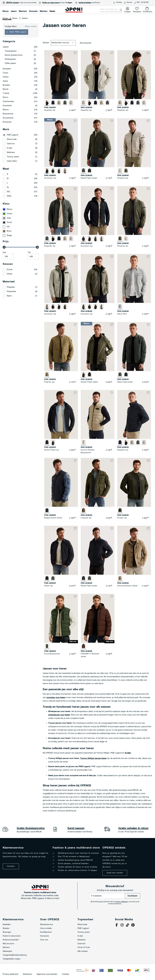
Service (129, 2)
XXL (9, 192)
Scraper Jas (122, 518)
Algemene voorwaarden (47, 974)
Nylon (9, 296)
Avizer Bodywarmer (52, 654)
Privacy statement (10, 974)
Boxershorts (20, 114)
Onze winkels (46, 928)
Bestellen (7, 925)
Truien (20, 73)
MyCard (6, 947)
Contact (11, 866)
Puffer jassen (20, 63)
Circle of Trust (84, 947)
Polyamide (11, 292)
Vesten (20, 77)
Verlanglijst (137, 11)
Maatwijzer (7, 951)
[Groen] (21, 214)
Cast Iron (11, 144)
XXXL (9, 196)
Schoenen (20, 122)
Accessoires (20, 118)
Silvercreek (12, 139)
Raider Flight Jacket (89, 178)
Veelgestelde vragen (12, 959)
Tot (29, 253)
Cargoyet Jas (86, 518)
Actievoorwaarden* (11, 940)
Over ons (44, 940)
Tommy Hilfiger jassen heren (93, 758)
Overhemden (20, 102)
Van (4, 253)
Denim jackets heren (20, 55)
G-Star (128, 753)
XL (8, 187)
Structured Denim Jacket (127, 586)
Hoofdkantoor (46, 932)
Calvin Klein (12, 161)
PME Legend (12, 135)
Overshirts (20, 106)
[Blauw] (21, 209)
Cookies (65, 974)
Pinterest (133, 925)
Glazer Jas (49, 586)
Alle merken (83, 951)
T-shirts (20, 93)
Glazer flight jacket (125, 382)
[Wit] (21, 227)
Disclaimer (27, 974)
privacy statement (122, 902)
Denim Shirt (122, 314)
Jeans (20, 81)
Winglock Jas (123, 178)
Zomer (10, 270)
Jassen (20, 47)
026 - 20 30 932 (143, 2)
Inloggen (127, 11)
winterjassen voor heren (59, 715)
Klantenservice (46, 925)
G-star (10, 148)
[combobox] (111, 9)
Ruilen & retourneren (12, 936)
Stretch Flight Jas (52, 450)
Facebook (117, 925)
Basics (20, 110)
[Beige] (21, 236)
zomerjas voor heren (56, 698)
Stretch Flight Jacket (89, 382)
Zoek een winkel (115, 873)
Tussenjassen (20, 51)
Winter (10, 274)
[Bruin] (21, 231)
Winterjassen (20, 59)
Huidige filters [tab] (11, 27)
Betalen (6, 928)
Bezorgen (7, 932)
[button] (75, 53)
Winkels (119, 2)
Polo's (20, 98)
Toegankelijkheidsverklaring (15, 955)
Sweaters (20, 69)
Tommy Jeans (13, 157)
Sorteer (46, 43)
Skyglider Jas (50, 110)
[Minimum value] (8, 257)
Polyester (11, 287)
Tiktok (128, 925)
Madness (11, 152)
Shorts (20, 89)
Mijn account (8, 944)
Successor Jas (50, 178)
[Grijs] (21, 218)
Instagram (122, 925)
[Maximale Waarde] (33, 257)
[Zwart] (21, 222)
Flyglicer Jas (49, 382)
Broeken (20, 85)
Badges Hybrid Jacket (53, 518)
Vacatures (44, 936)
